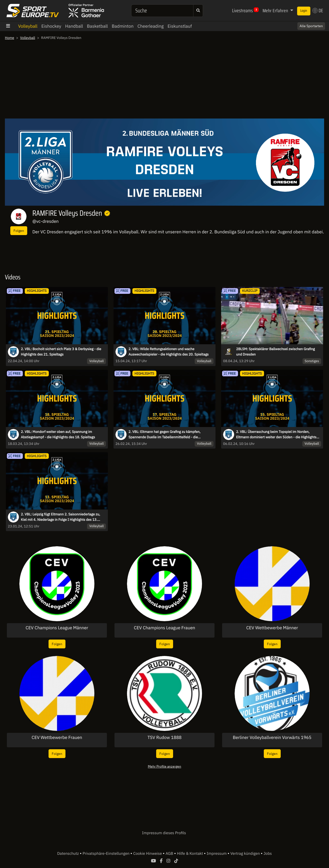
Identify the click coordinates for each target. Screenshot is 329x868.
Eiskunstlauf (180, 26)
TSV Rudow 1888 (164, 737)
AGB (170, 854)
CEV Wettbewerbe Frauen (57, 737)
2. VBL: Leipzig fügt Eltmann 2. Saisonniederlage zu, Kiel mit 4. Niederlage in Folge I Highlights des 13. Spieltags (60, 517)
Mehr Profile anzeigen (164, 766)
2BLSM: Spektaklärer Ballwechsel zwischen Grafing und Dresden (275, 352)
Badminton (123, 26)
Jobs (268, 854)
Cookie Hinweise (148, 854)
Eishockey (51, 26)
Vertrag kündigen (246, 854)
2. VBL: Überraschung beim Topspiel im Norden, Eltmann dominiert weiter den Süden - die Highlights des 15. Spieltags (276, 435)
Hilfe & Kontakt (190, 854)
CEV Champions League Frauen (164, 628)
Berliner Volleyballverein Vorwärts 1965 (272, 737)
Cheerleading (151, 26)
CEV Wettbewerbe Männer (272, 628)
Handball (74, 26)
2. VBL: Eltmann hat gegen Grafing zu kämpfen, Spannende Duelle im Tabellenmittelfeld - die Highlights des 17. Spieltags (164, 435)
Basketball (97, 26)
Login (304, 11)
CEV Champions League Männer (57, 628)
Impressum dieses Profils (164, 833)
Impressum (217, 854)
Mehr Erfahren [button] (276, 11)
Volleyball (28, 26)
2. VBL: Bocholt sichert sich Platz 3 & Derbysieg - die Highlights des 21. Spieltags (61, 352)
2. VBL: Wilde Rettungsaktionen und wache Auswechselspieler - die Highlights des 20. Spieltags (169, 352)
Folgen (19, 231)
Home (10, 38)
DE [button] (318, 11)
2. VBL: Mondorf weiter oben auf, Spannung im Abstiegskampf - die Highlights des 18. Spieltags (58, 434)
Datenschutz (68, 854)
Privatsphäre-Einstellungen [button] (107, 854)
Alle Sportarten (311, 26)
